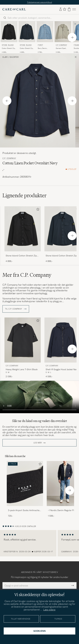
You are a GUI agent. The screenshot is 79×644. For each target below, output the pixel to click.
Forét (40, 45)
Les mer (38, 443)
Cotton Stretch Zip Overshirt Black (8, 48)
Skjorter (14, 57)
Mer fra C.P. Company (27, 275)
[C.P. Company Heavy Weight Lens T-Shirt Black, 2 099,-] (23, 348)
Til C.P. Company (16, 309)
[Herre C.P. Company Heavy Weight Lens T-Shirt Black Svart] (23, 340)
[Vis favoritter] (64, 9)
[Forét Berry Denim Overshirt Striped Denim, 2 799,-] (45, 37)
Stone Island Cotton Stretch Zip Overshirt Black (21, 256)
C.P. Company (61, 45)
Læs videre (49, 610)
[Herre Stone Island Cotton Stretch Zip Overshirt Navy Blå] (27, 32)
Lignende (25, 195)
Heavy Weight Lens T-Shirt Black (22, 369)
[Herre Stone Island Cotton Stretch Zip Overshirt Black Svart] (9, 32)
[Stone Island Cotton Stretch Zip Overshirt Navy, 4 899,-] (27, 37)
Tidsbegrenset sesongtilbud (40, 2)
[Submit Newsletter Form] (73, 585)
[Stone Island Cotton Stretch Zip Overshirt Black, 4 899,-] (9, 37)
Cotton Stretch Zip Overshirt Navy (26, 48)
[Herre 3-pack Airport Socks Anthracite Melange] (25, 484)
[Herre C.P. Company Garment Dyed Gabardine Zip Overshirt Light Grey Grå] (63, 32)
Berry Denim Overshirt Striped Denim (44, 48)
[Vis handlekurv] (69, 9)
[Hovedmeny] (74, 9)
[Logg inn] (61, 9)
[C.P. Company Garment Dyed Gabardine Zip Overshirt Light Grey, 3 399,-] (63, 37)
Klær (5, 57)
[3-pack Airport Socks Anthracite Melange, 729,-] (25, 489)
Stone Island (8, 45)
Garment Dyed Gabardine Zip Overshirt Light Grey (63, 48)
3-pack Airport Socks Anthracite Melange (24, 510)
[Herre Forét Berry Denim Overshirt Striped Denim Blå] (45, 32)
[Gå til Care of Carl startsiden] (14, 9)
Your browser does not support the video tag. (39, 397)
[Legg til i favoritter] (37, 210)
